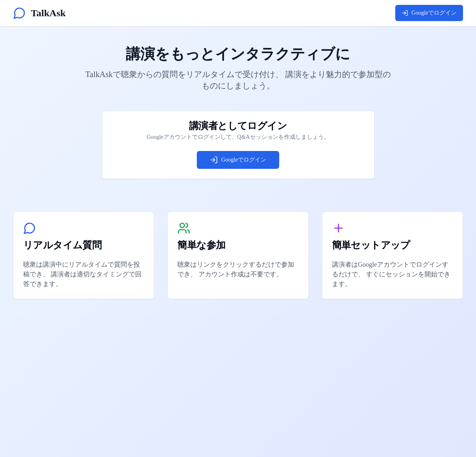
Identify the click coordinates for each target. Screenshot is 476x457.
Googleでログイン (429, 13)
